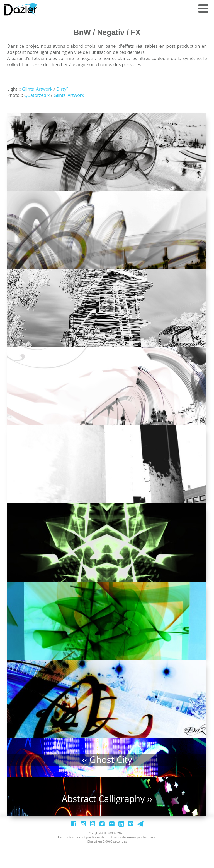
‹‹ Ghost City (108, 784)
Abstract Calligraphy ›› (108, 826)
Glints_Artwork (37, 89)
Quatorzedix (37, 95)
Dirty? (62, 89)
